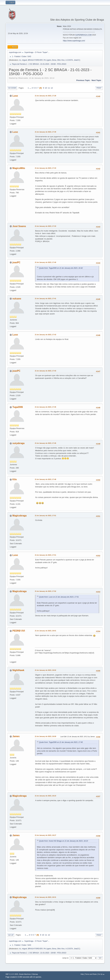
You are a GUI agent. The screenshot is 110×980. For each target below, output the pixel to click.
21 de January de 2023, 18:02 (45, 670)
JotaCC (77, 60)
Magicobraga (20, 516)
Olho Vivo (61, 60)
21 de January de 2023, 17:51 (45, 516)
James (16, 736)
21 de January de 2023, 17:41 (45, 299)
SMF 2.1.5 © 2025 (12, 974)
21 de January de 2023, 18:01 (45, 631)
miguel (24, 60)
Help (82, 974)
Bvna (54, 60)
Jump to (65, 958)
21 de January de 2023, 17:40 (45, 262)
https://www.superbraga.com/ (74, 41)
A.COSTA (69, 60)
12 (52, 88)
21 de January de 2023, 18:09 (45, 736)
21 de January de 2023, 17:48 (45, 479)
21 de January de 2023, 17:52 (45, 591)
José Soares (19, 226)
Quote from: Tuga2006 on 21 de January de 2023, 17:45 (61, 742)
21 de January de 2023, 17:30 (45, 132)
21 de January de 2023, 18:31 (45, 897)
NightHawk (18, 670)
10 (46, 88)
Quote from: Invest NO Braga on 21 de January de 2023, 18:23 (63, 841)
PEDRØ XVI (19, 631)
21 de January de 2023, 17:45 (45, 407)
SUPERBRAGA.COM (83, 35)
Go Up (11, 935)
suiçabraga (18, 443)
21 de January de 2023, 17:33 (45, 168)
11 (49, 88)
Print (99, 88)
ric (20, 60)
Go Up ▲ (101, 974)
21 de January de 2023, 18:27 (45, 835)
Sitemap (35, 974)
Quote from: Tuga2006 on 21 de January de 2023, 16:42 (61, 268)
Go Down (12, 88)
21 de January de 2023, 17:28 (45, 96)
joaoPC (16, 262)
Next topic (96, 80)
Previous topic (83, 80)
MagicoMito (19, 168)
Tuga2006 (18, 407)
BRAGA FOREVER (35, 60)
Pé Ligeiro (47, 60)
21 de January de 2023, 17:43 (45, 335)
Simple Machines (25, 974)
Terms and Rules (91, 974)
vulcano (17, 299)
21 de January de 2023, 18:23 (45, 796)
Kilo (15, 479)
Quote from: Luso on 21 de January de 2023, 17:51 (59, 597)
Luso (15, 96)
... (31, 88)
